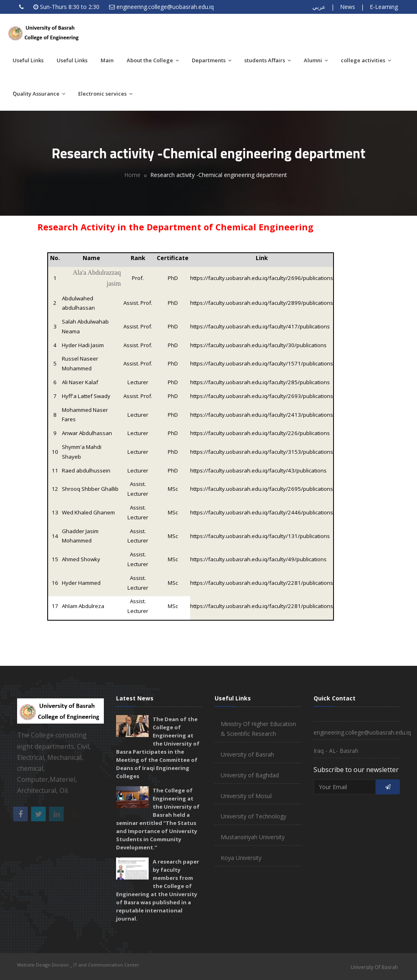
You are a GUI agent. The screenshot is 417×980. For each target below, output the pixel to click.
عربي (319, 7)
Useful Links (28, 60)
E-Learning (384, 7)
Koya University (241, 858)
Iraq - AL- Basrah (336, 751)
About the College (153, 60)
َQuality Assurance (39, 94)
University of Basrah (247, 754)
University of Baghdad (250, 775)
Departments (212, 60)
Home (132, 175)
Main (107, 60)
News (348, 7)
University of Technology (253, 816)
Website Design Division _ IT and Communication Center (78, 965)
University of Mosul (246, 796)
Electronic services (105, 94)
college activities (366, 60)
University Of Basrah (374, 967)
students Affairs (268, 60)
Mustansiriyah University (253, 837)
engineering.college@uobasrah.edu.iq (165, 7)
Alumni (316, 60)
